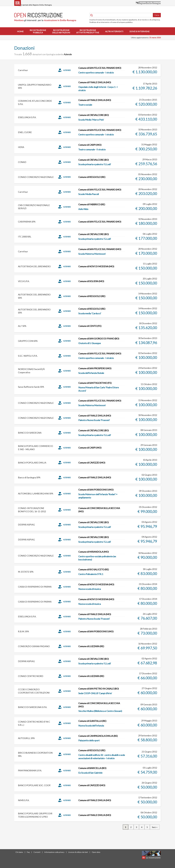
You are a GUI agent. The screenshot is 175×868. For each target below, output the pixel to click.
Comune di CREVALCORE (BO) (94, 115)
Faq (28, 852)
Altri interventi (114, 31)
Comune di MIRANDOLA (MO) (94, 552)
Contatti (37, 852)
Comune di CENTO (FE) (90, 326)
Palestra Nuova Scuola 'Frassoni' (94, 420)
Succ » (155, 827)
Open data (96, 852)
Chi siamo (19, 852)
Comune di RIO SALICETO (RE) (94, 569)
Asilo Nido (83, 209)
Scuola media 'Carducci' (90, 313)
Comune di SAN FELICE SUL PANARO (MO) (100, 68)
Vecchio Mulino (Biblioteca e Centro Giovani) (100, 711)
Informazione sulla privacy (54, 852)
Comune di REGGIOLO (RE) (92, 177)
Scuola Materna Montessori (92, 254)
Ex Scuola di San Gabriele (90, 773)
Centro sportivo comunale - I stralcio (96, 73)
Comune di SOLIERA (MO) (91, 281)
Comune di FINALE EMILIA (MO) (95, 82)
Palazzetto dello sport (89, 740)
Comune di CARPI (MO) (90, 145)
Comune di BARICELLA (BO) (92, 768)
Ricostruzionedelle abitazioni (61, 31)
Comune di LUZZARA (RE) (91, 646)
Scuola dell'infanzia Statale (91, 373)
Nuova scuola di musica (90, 589)
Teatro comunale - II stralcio (92, 149)
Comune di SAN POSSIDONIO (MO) (96, 490)
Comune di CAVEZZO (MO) (92, 463)
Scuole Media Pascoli (89, 194)
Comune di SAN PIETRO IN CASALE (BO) (99, 689)
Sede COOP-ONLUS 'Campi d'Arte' (95, 693)
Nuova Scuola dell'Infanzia (91, 726)
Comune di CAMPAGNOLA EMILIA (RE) (98, 736)
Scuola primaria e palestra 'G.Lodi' (95, 164)
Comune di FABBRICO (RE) (92, 204)
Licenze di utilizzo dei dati (78, 852)
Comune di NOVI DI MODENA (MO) (96, 266)
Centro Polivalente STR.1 (91, 574)
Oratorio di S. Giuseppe (90, 343)
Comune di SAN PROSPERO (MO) (95, 368)
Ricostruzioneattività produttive (88, 31)
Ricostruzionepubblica (38, 31)
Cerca (157, 15)
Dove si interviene (139, 31)
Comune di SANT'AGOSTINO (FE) (95, 383)
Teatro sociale (85, 105)
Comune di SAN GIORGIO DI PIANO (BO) (99, 339)
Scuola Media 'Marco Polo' (91, 120)
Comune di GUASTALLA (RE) (92, 721)
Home (20, 31)
